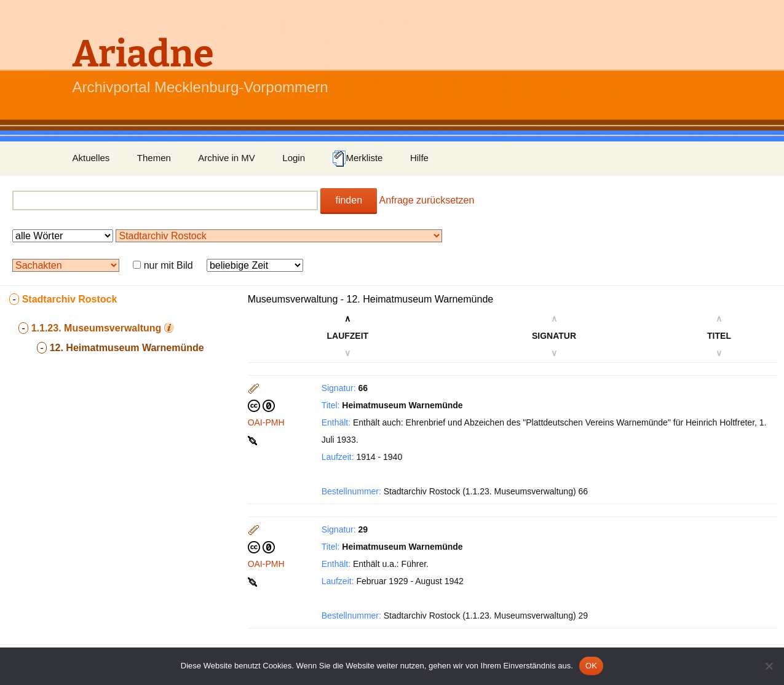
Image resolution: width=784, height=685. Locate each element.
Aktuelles (91, 158)
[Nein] (769, 666)
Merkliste (357, 159)
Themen (154, 158)
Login (294, 158)
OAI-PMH (266, 422)
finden (349, 200)
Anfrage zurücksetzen (427, 200)
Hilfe (419, 158)
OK (591, 666)
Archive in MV (227, 158)
